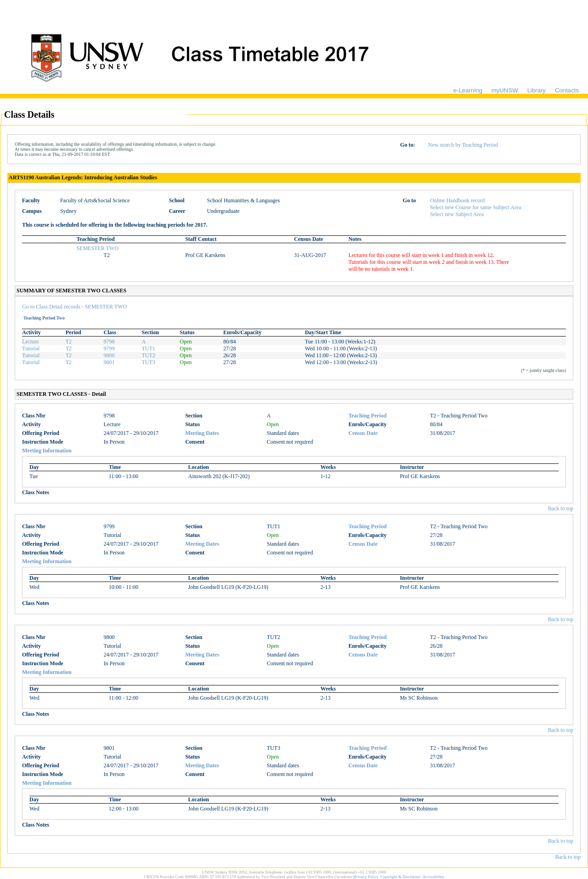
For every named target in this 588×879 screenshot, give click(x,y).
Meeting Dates (202, 433)
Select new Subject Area (457, 214)
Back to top (561, 508)
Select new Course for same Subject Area (476, 207)
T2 (69, 342)
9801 (109, 362)
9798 (109, 342)
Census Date (363, 433)
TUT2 (148, 355)
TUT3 (148, 362)
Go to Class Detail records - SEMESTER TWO (74, 307)
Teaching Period (367, 416)
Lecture (31, 342)
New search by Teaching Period (463, 145)
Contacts (567, 90)
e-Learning (468, 90)
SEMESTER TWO (97, 248)
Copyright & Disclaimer (401, 877)
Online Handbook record (457, 200)
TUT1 (148, 348)
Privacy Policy (366, 877)
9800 (109, 355)
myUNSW (505, 90)
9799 (109, 348)
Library (537, 90)
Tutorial (31, 348)
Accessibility (433, 877)
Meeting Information (47, 451)
